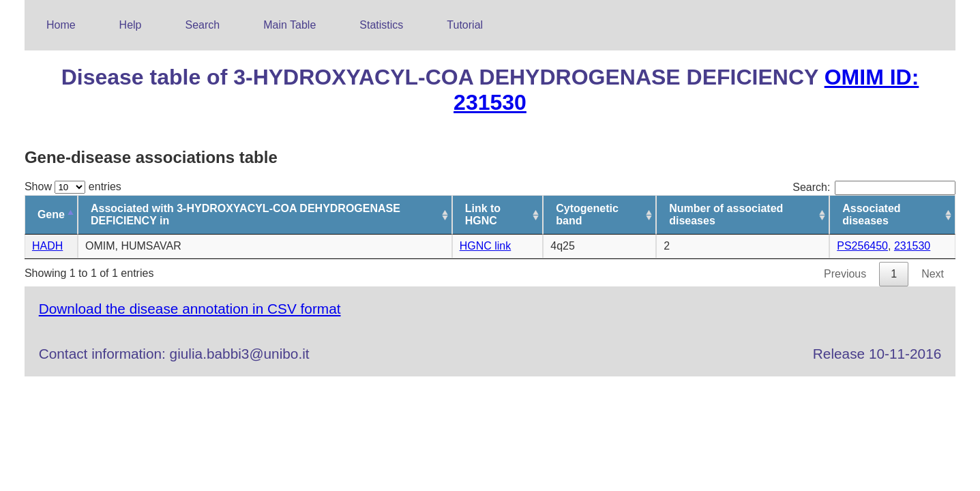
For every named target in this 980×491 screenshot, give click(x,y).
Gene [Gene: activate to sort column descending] (51, 214)
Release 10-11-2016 (877, 354)
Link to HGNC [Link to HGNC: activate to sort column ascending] (483, 214)
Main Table (289, 25)
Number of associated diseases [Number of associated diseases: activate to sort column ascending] (726, 214)
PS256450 (862, 246)
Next (933, 274)
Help (131, 25)
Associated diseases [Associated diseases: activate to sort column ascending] (871, 214)
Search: (874, 187)
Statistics (381, 25)
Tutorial (465, 25)
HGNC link (486, 246)
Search (203, 25)
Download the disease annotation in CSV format (190, 309)
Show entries (73, 187)
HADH (47, 246)
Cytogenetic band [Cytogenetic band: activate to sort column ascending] (587, 214)
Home (61, 25)
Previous (845, 274)
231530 (912, 246)
